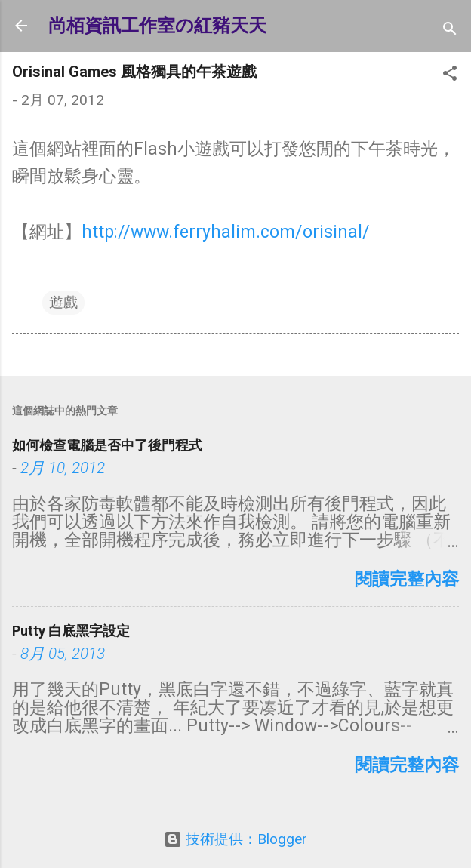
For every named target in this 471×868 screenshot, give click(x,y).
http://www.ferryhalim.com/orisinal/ (226, 232)
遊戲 (63, 302)
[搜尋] (450, 31)
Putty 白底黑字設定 (71, 631)
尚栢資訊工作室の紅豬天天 (157, 26)
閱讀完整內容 (407, 579)
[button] (450, 75)
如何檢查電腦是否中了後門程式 (107, 445)
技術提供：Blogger (235, 839)
